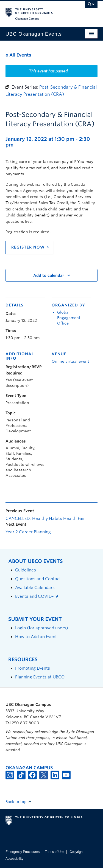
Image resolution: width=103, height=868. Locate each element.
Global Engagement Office (69, 318)
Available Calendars (35, 587)
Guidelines (26, 570)
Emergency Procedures (23, 852)
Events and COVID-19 (37, 596)
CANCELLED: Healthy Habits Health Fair (45, 518)
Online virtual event (70, 361)
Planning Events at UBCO (40, 677)
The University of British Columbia (38, 11)
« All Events (18, 55)
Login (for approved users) (42, 628)
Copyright (76, 852)
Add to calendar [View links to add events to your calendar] (49, 275)
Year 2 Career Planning (28, 532)
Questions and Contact (38, 579)
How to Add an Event (36, 637)
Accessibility (14, 859)
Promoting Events (33, 668)
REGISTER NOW (28, 247)
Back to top (19, 802)
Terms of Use (55, 852)
